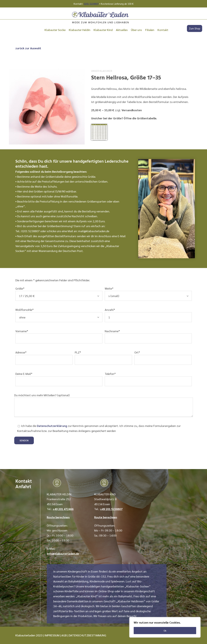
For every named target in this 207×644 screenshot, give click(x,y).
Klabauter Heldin (80, 30)
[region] (165, 627)
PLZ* (103, 358)
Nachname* (148, 336)
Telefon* (148, 379)
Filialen (150, 30)
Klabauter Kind (103, 30)
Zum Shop (195, 29)
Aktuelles (122, 30)
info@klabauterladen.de (63, 553)
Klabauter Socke (55, 30)
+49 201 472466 (63, 509)
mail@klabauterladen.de (94, 231)
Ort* (163, 358)
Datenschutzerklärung (52, 426)
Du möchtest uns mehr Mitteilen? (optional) (104, 406)
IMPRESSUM (52, 635)
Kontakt (163, 30)
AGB (64, 635)
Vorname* (59, 336)
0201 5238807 (91, 4)
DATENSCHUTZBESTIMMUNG (87, 635)
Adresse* (44, 358)
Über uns (136, 30)
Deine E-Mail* (59, 379)
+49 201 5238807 (111, 509)
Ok (165, 631)
